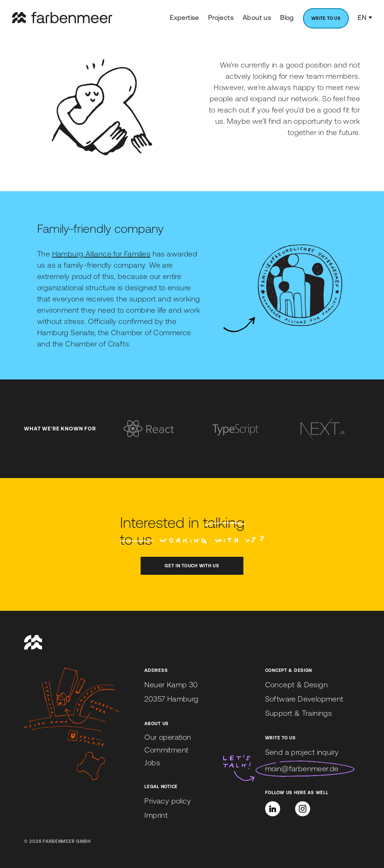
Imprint (156, 815)
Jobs (152, 762)
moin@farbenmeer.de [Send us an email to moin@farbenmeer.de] (302, 768)
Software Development (304, 699)
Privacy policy (168, 801)
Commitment (166, 750)
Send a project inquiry (302, 752)
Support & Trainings (299, 713)
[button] (273, 809)
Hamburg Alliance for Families (101, 254)
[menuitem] (326, 18)
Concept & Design (296, 684)
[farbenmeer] (62, 18)
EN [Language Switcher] (365, 18)
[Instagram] (303, 809)
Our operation (168, 737)
